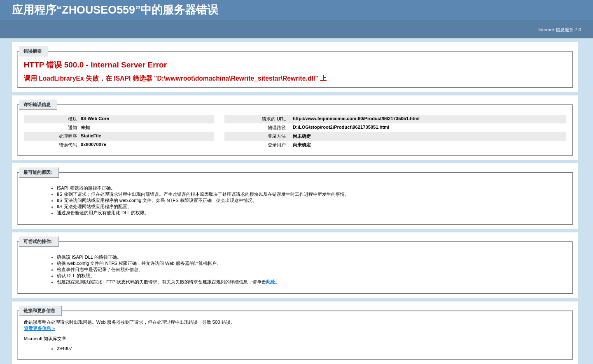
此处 (271, 282)
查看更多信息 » (39, 328)
